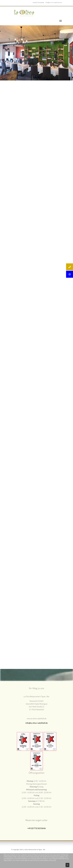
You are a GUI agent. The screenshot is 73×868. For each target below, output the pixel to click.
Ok (67, 865)
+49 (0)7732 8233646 (38, 3)
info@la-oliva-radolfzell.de (53, 2)
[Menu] (61, 21)
